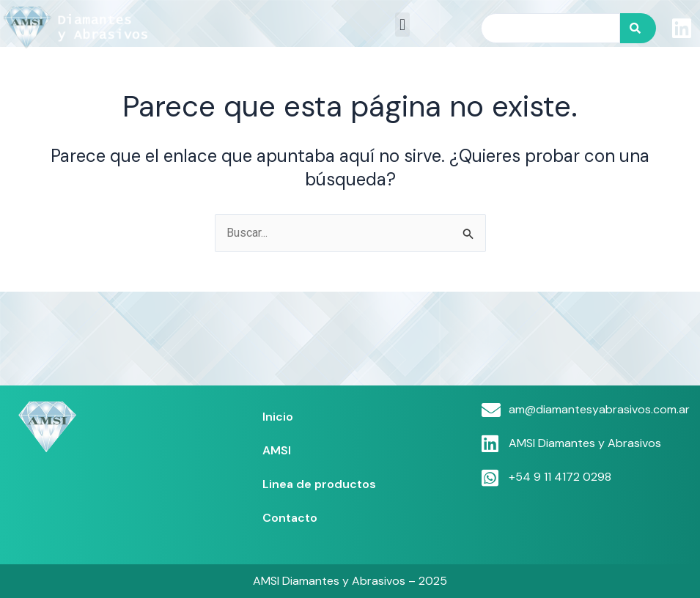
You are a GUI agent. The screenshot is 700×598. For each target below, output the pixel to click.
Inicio (278, 417)
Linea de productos (319, 484)
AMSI (277, 450)
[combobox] (550, 28)
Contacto (290, 518)
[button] (402, 25)
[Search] (638, 28)
